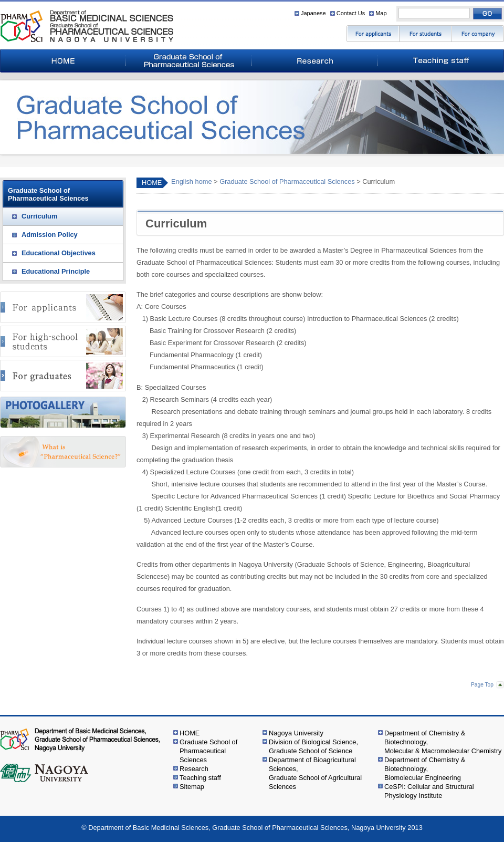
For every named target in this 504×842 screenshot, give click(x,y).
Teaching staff (200, 778)
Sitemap (192, 787)
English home (192, 181)
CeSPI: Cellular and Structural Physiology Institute (429, 791)
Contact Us (351, 13)
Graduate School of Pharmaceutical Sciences (287, 181)
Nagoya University (296, 733)
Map (381, 13)
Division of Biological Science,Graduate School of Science (313, 746)
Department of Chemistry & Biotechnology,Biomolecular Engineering (425, 769)
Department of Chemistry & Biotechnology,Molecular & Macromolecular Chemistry (443, 742)
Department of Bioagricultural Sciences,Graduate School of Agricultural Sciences (315, 773)
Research (194, 769)
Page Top (482, 685)
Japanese (313, 13)
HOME (152, 183)
